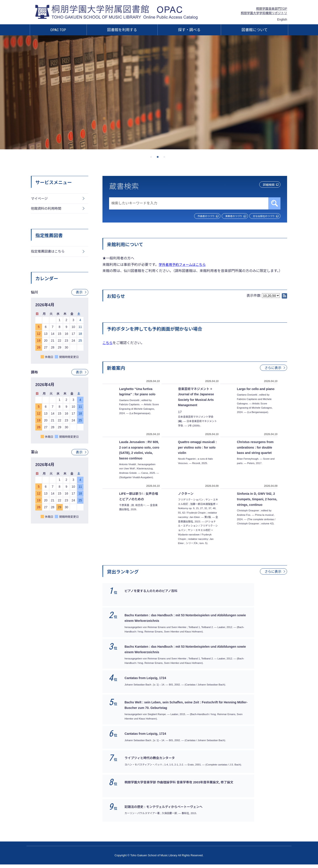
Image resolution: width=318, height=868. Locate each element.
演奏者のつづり (223, 216)
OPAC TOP (58, 30)
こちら (108, 343)
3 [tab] (166, 158)
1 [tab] (152, 158)
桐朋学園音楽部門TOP (272, 9)
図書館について (255, 30)
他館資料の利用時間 (47, 209)
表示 (79, 294)
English (282, 20)
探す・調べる (189, 30)
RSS (284, 296)
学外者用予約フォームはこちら (183, 265)
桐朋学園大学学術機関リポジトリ (264, 13)
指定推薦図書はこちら (49, 253)
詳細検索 (265, 185)
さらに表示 (273, 368)
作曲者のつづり (188, 216)
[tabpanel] (159, 92)
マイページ (40, 199)
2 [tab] (159, 158)
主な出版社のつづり (260, 216)
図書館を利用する (122, 30)
